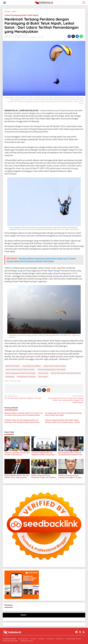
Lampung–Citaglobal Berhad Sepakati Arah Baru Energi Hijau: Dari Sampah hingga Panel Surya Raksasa (43, 454)
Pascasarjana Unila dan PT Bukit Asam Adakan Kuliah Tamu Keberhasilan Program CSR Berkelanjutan (65, 399)
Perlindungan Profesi (73, 639)
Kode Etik (50, 639)
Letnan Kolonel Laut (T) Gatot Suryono (20, 369)
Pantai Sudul (43, 373)
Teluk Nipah (43, 377)
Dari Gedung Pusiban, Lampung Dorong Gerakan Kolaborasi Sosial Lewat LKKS (71, 454)
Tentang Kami (23, 639)
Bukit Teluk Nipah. (13, 366)
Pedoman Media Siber (10, 641)
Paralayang (10, 377)
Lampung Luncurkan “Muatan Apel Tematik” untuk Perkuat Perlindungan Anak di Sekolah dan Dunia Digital (17, 454)
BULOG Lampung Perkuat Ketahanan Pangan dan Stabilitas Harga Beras (44, 476)
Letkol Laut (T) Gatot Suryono (55, 366)
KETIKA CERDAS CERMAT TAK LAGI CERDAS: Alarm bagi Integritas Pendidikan (17, 476)
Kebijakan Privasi (27, 641)
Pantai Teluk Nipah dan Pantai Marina (66, 373)
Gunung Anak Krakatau (32, 366)
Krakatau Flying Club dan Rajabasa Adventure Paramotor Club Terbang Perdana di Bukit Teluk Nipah (22, 421)
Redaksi (41, 639)
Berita (6, 37)
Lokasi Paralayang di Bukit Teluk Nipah (20, 373)
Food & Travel (21, 37)
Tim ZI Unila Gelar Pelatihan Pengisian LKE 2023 (23, 397)
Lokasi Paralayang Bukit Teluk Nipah (21, 15)
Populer (23, 615)
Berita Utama (12, 37)
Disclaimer (60, 639)
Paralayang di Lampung (26, 377)
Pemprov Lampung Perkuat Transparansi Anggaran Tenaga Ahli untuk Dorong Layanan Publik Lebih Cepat (71, 476)
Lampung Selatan (31, 37)
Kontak (33, 639)
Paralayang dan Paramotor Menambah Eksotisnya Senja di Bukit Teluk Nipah (63, 414)
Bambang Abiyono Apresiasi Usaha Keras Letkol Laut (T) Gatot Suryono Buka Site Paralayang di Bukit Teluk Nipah (24, 414)
